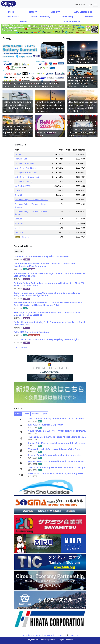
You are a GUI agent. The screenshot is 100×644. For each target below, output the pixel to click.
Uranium (18, 191)
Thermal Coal (21, 159)
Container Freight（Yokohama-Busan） (32, 200)
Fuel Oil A (19, 232)
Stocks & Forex (72, 21)
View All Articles (21, 348)
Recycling (68, 17)
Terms (39, 635)
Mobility (55, 12)
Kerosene (19, 223)
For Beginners (28, 635)
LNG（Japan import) (23, 181)
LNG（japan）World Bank (26, 172)
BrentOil (18, 195)
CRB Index (19, 154)
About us (62, 635)
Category (19, 251)
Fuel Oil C (25, 237)
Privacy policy (50, 635)
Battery (33, 12)
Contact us (73, 635)
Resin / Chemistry (40, 17)
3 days (18, 414)
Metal (11, 12)
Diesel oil (19, 228)
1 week (26, 414)
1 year (44, 414)
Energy (89, 17)
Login (89, 4)
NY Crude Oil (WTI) (23, 186)
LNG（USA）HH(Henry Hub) (27, 177)
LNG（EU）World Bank (24, 163)
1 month (35, 414)
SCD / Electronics (83, 12)
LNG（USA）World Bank (25, 168)
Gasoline (18, 219)
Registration (81, 4)
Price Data (13, 17)
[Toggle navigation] (96, 4)
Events (23, 21)
